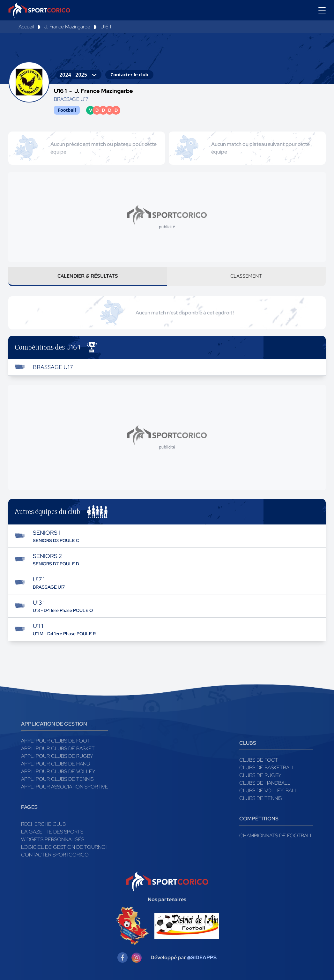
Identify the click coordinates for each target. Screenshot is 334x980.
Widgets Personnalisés (53, 839)
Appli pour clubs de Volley (58, 771)
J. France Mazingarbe (67, 27)
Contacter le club (129, 75)
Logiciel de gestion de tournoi (64, 847)
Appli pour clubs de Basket (58, 748)
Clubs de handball (265, 783)
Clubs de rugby (260, 775)
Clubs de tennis (260, 798)
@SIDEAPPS (202, 957)
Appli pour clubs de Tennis (57, 779)
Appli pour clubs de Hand (56, 764)
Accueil (26, 27)
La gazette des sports (52, 832)
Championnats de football (276, 836)
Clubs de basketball (267, 768)
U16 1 (106, 27)
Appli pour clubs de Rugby (57, 756)
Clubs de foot (259, 760)
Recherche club (43, 824)
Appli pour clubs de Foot (56, 741)
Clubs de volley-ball (268, 791)
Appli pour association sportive (65, 787)
